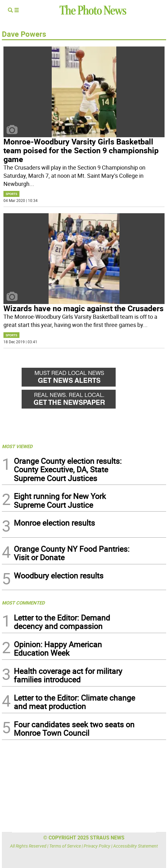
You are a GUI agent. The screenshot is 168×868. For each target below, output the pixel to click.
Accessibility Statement (136, 846)
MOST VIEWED (17, 446)
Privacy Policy (97, 846)
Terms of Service (65, 846)
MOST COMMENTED (23, 603)
